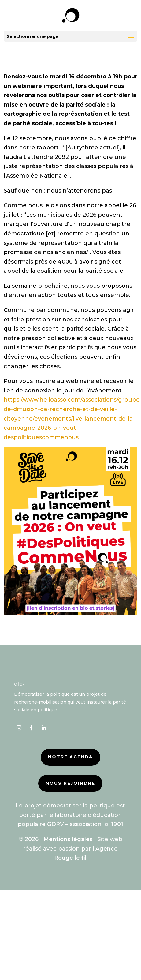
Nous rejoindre (70, 783)
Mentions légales (68, 839)
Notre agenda (70, 757)
